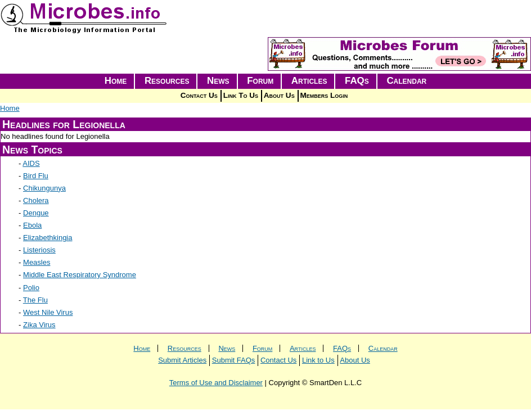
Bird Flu (36, 176)
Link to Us (318, 360)
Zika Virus (39, 325)
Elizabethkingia (48, 238)
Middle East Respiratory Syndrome (80, 275)
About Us (279, 95)
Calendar (406, 81)
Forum (260, 81)
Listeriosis (39, 250)
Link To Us (241, 95)
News (218, 81)
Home (116, 81)
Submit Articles (182, 360)
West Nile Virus (48, 312)
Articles (309, 81)
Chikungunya (44, 188)
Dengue (36, 213)
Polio (31, 288)
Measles (37, 262)
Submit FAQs (234, 360)
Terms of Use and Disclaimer (216, 383)
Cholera (36, 200)
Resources (167, 81)
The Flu (35, 300)
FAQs (357, 81)
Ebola (32, 225)
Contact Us (199, 95)
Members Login (324, 95)
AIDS (31, 163)
